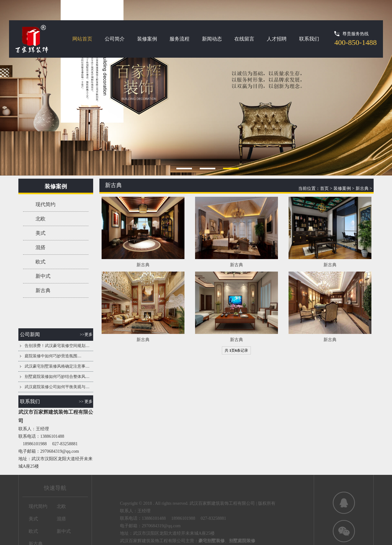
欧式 (41, 262)
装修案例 (147, 39)
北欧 (41, 219)
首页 (324, 188)
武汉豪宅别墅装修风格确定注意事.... (57, 366)
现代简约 (45, 204)
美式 (41, 233)
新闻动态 (212, 39)
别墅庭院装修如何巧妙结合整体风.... (57, 376)
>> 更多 (86, 401)
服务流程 (179, 39)
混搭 (41, 247)
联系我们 (309, 39)
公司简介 (115, 39)
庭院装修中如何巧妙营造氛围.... (53, 356)
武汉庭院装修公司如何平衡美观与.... (57, 387)
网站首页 (82, 39)
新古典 (43, 290)
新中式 (43, 276)
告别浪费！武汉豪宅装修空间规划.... (57, 346)
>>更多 (86, 334)
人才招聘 (277, 39)
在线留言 (244, 39)
